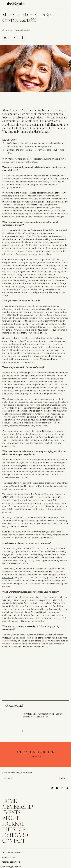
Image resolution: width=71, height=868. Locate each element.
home (10, 802)
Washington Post (48, 359)
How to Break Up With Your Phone (28, 635)
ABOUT (11, 819)
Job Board (15, 836)
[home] (16, 4)
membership (18, 807)
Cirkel (49, 277)
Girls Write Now (41, 266)
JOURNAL (13, 824)
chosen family (48, 324)
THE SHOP (14, 830)
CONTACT (14, 841)
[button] (62, 4)
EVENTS (11, 813)
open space (8, 578)
